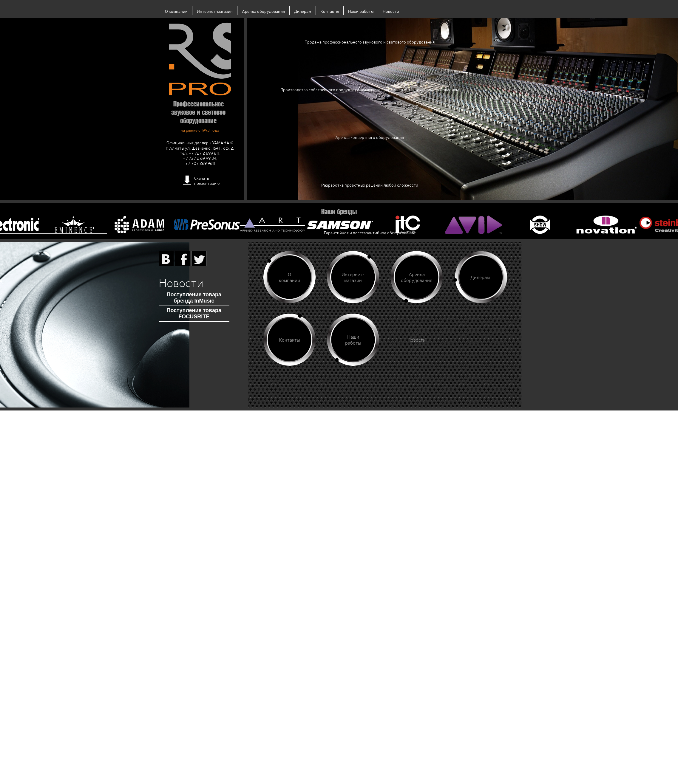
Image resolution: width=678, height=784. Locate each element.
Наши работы (361, 11)
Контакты (330, 11)
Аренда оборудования (263, 11)
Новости (391, 11)
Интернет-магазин (215, 11)
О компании (176, 11)
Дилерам (303, 11)
